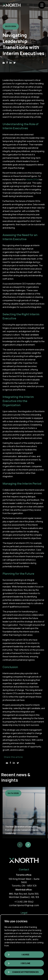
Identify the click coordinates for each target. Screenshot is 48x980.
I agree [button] (25, 955)
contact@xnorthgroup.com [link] (24, 905)
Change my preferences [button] (25, 972)
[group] (24, 813)
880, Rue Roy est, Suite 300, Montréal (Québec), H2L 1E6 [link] (24, 895)
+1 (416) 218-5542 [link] (24, 902)
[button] (20, 845)
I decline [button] (25, 963)
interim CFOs (32, 179)
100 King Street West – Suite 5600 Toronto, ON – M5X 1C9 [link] (24, 882)
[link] (12, 5)
